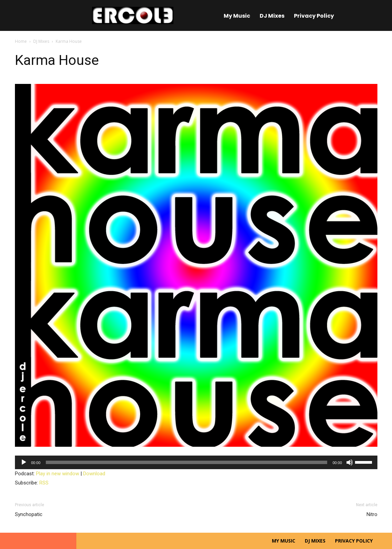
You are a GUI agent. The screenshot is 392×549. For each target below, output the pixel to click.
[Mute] (350, 462)
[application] (196, 462)
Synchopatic (29, 514)
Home (21, 41)
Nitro (372, 514)
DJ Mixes (41, 41)
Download (94, 474)
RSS (44, 483)
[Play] (24, 462)
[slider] (186, 462)
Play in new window (58, 474)
